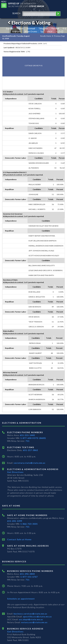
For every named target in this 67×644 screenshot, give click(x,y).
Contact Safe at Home (19, 539)
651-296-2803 (27, 574)
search (16, 13)
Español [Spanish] (10, 28)
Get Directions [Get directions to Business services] (15, 632)
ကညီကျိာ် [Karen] (60, 32)
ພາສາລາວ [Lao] (17, 32)
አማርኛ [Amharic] (49, 32)
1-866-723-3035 (29, 524)
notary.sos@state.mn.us (34, 622)
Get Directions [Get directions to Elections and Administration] (15, 472)
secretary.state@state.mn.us (29, 463)
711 (27, 441)
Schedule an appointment (21, 599)
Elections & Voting (29, 23)
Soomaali (31, 28)
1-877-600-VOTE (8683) (33, 438)
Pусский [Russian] (55, 28)
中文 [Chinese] (65, 28)
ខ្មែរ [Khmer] (42, 32)
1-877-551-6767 (29, 577)
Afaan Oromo (31, 32)
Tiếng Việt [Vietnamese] (43, 28)
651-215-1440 (27, 435)
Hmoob (20, 28)
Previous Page (59, 36)
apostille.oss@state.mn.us (37, 617)
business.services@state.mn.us (30, 614)
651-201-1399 (15, 521)
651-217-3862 (30, 450)
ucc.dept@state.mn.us (31, 619)
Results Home (46, 36)
